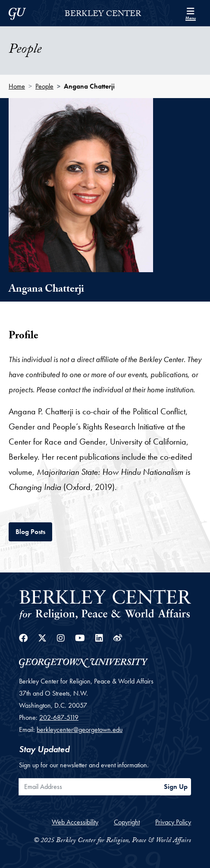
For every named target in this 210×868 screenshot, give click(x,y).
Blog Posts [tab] (34, 531)
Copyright (127, 822)
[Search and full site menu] (191, 13)
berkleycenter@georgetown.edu (80, 730)
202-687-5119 (59, 717)
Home (17, 86)
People (44, 86)
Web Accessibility (75, 822)
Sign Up (176, 787)
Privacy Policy (173, 822)
